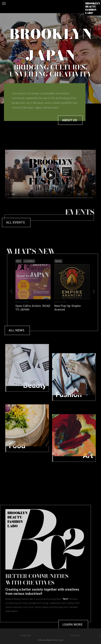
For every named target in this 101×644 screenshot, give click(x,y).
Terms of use (75, 635)
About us (70, 127)
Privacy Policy (26, 635)
